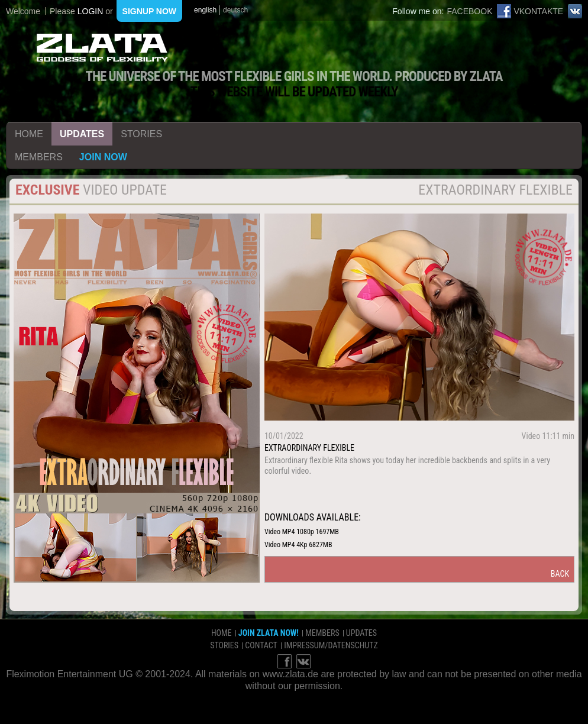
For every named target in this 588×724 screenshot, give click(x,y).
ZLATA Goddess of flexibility (102, 48)
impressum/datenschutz (331, 645)
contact (261, 645)
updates (82, 134)
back (560, 574)
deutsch (235, 10)
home (29, 134)
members (39, 157)
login (91, 11)
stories (141, 134)
